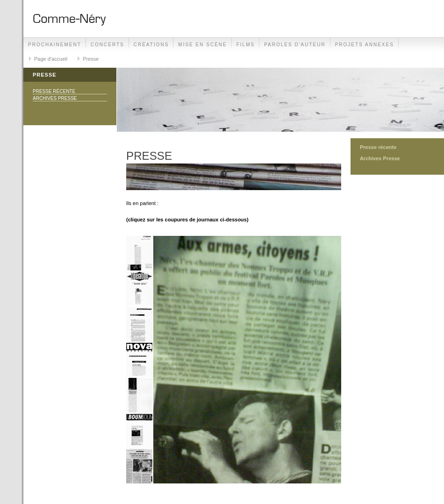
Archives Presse (55, 98)
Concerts (107, 45)
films (246, 45)
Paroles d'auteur (295, 45)
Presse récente (54, 91)
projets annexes (365, 45)
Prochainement (55, 45)
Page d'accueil (51, 59)
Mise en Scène (202, 45)
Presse (91, 59)
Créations (151, 45)
